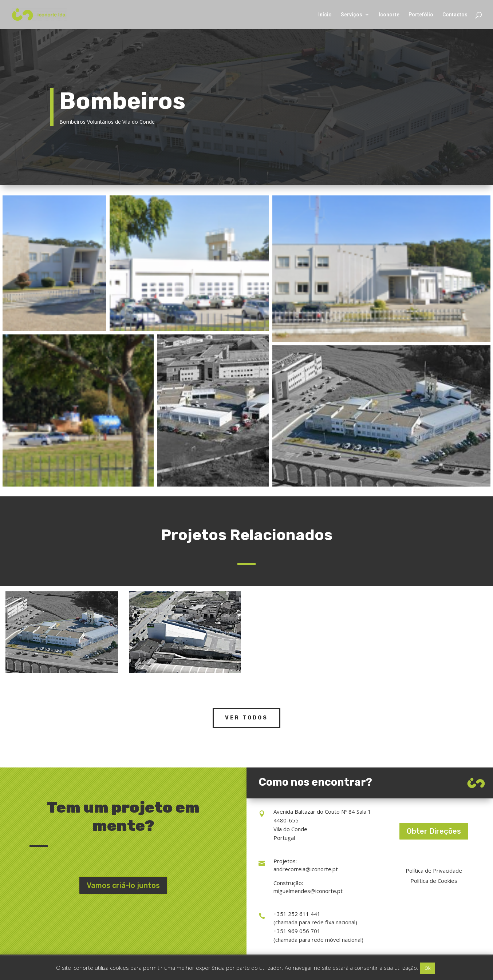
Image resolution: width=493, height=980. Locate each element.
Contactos (455, 15)
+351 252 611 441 (297, 914)
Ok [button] (428, 968)
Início (325, 15)
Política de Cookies (434, 881)
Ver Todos (246, 718)
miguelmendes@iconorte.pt (308, 891)
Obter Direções (434, 831)
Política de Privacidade (434, 870)
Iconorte (389, 15)
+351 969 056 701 (297, 931)
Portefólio (421, 15)
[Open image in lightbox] (54, 263)
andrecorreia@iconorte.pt (306, 869)
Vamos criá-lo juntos (123, 885)
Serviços (352, 15)
